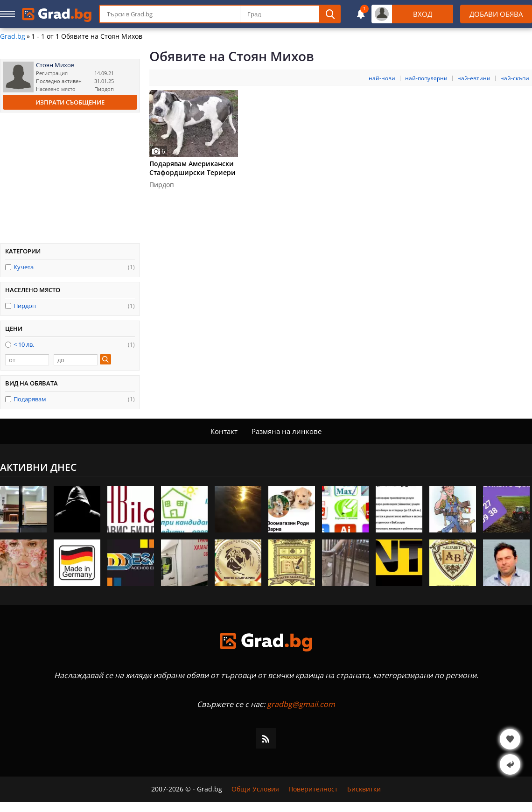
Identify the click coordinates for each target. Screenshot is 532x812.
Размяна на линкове (287, 431)
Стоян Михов (55, 65)
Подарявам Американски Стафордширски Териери (192, 168)
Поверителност (313, 789)
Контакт (224, 431)
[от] (27, 360)
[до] (76, 360)
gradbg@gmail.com (301, 704)
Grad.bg (13, 36)
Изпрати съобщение (70, 102)
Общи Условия (255, 789)
